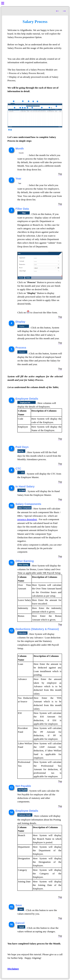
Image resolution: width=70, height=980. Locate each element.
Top (60, 174)
